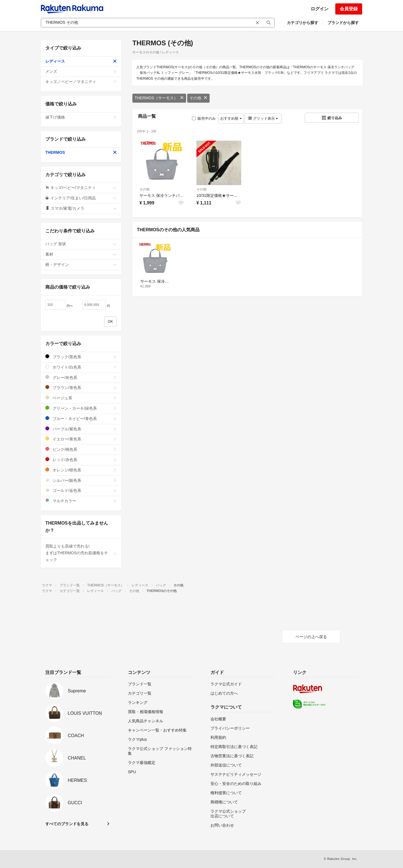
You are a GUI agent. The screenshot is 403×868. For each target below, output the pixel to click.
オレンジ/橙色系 (81, 470)
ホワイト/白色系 (81, 367)
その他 (198, 98)
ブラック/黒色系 (81, 357)
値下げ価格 (81, 117)
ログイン (320, 9)
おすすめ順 (231, 118)
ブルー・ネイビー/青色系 (81, 418)
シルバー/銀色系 (81, 480)
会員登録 (349, 9)
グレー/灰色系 (81, 377)
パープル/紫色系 (81, 429)
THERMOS (81, 152)
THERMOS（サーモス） (159, 98)
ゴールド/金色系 (81, 490)
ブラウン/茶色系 (81, 387)
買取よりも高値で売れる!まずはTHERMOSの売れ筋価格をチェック (81, 553)
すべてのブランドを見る (67, 824)
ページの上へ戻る (311, 637)
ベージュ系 (81, 398)
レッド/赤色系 (81, 460)
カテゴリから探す (303, 23)
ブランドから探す (343, 23)
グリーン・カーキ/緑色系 (81, 408)
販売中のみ (204, 118)
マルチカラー (81, 501)
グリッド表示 (263, 118)
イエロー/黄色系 (81, 439)
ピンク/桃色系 (81, 449)
